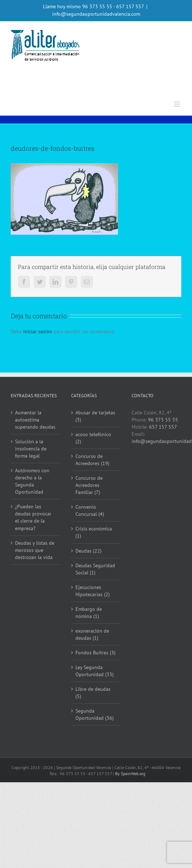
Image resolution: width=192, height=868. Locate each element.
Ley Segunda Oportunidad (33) (95, 671)
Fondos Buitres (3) (95, 653)
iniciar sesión (38, 331)
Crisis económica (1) (94, 532)
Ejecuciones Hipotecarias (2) (93, 591)
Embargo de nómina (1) (89, 613)
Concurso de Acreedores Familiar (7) (89, 485)
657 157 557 (163, 427)
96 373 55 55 (97, 6)
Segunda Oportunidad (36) (95, 714)
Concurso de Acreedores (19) (92, 460)
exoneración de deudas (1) (92, 634)
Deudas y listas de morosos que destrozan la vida (35, 550)
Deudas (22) (88, 551)
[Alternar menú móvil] (178, 104)
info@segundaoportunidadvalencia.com (96, 14)
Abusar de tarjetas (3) (95, 416)
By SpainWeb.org (130, 774)
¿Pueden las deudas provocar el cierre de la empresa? (33, 517)
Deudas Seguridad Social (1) (95, 569)
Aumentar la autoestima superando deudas (35, 420)
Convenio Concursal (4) (90, 510)
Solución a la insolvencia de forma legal (31, 449)
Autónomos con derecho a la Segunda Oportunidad (32, 481)
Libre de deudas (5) (93, 693)
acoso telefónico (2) (93, 438)
